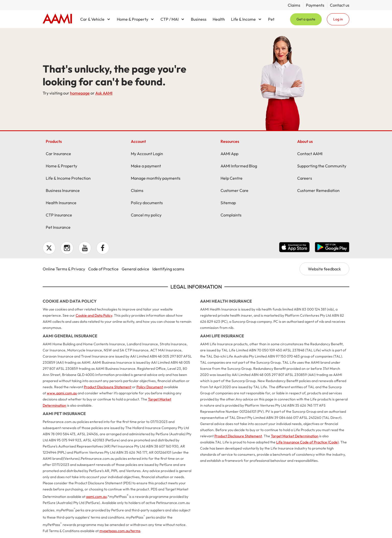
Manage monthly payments (156, 178)
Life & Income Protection (68, 178)
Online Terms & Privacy (64, 269)
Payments (315, 5)
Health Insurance (61, 203)
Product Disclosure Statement (108, 387)
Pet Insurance (58, 227)
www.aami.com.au (62, 393)
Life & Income (243, 19)
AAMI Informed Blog (239, 166)
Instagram (67, 248)
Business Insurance (63, 190)
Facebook (103, 248)
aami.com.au (96, 497)
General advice (135, 269)
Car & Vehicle (92, 19)
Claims (294, 5)
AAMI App (229, 154)
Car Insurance (58, 154)
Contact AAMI (310, 154)
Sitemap (228, 203)
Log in (338, 19)
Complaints (231, 215)
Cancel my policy (146, 215)
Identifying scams (168, 269)
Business (199, 19)
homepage (80, 93)
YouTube (85, 248)
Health (219, 19)
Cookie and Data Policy (94, 315)
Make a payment (146, 166)
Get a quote (306, 19)
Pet (271, 19)
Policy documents (147, 203)
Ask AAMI (104, 93)
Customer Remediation (318, 190)
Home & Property (132, 19)
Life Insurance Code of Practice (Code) (307, 442)
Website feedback (324, 269)
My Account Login (147, 154)
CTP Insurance (59, 215)
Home (57, 19)
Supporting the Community (322, 166)
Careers (305, 178)
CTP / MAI (170, 19)
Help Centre (232, 178)
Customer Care (234, 190)
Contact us (340, 5)
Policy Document (150, 387)
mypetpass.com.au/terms (120, 531)
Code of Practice (103, 269)
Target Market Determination (295, 436)
